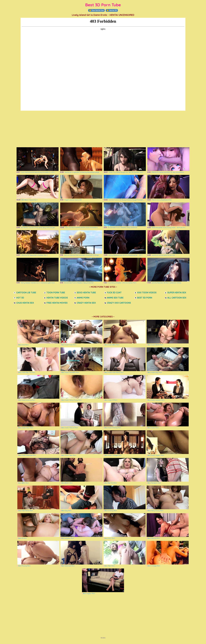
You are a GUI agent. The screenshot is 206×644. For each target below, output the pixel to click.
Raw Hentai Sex (96, 10)
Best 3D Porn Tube (103, 5)
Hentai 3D (112, 10)
